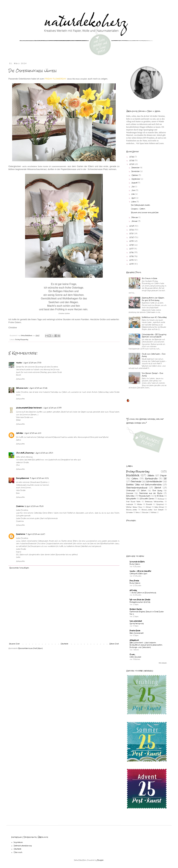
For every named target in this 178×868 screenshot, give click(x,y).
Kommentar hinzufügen (19, 568)
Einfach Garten (136, 609)
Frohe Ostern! (135, 583)
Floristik (149, 504)
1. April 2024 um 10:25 (38, 388)
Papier (164, 475)
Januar (135, 221)
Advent (148, 507)
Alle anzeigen (163, 663)
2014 (132, 260)
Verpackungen (145, 496)
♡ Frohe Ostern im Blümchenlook (143, 593)
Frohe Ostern (135, 564)
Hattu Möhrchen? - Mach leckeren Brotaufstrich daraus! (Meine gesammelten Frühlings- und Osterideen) (146, 645)
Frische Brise (135, 631)
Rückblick (133, 475)
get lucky (133, 590)
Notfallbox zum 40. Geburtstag (154, 317)
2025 (132, 161)
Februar (135, 217)
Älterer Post (114, 644)
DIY (165, 479)
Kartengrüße (151, 479)
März (134, 202)
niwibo (19, 363)
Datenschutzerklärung (23, 846)
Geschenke (136, 481)
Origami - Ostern (138, 209)
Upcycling (160, 504)
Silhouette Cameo (147, 499)
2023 (132, 226)
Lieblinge (130, 504)
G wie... (132, 655)
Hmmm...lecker (132, 510)
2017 (132, 249)
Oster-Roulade (135, 657)
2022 (132, 230)
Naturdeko (130, 496)
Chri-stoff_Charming (25, 453)
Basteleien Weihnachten (154, 502)
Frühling (161, 499)
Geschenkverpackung (137, 488)
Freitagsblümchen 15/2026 (140, 602)
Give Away (157, 491)
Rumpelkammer (23, 478)
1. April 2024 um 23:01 (44, 453)
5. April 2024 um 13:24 (34, 506)
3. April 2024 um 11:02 (39, 478)
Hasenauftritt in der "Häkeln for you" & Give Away (153, 299)
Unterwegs (131, 491)
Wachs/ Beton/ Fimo (134, 507)
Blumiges (145, 512)
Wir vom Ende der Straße (140, 600)
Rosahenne (21, 534)
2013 (132, 264)
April (134, 198)
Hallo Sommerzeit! (137, 633)
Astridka (19, 433)
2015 (132, 256)
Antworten (20, 379)
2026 (132, 157)
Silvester (130, 512)
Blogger (100, 860)
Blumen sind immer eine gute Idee (145, 213)
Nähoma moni (22, 388)
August (135, 183)
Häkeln (151, 475)
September (136, 179)
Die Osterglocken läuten (141, 205)
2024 (132, 164)
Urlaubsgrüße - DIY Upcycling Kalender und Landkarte (154, 336)
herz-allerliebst (136, 621)
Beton (138, 512)
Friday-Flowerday (22, 340)
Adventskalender (154, 481)
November (136, 171)
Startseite (64, 644)
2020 (132, 237)
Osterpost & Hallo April (138, 574)
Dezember (136, 168)
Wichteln (154, 512)
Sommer (130, 493)
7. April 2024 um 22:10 (36, 534)
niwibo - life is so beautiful (140, 571)
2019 (132, 241)
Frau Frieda (134, 581)
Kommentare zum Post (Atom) (31, 648)
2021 (132, 234)
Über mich (18, 852)
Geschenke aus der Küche (151, 493)
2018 (132, 245)
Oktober (135, 175)
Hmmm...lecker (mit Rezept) (152, 510)
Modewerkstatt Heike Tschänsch (29, 408)
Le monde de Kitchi (137, 562)
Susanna (20, 506)
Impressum (18, 842)
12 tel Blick (159, 496)
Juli (133, 187)
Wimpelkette (131, 499)
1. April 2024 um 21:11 (33, 433)
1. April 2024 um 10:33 (52, 408)
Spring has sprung (137, 624)
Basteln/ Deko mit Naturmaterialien (144, 485)
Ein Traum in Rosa (150, 278)
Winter (140, 504)
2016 (132, 253)
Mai (133, 194)
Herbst (158, 488)
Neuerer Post (14, 644)
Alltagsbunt (134, 640)
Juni (134, 190)
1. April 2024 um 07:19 (32, 363)
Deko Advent (159, 507)
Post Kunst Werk (133, 502)
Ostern (135, 479)
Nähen (144, 491)
